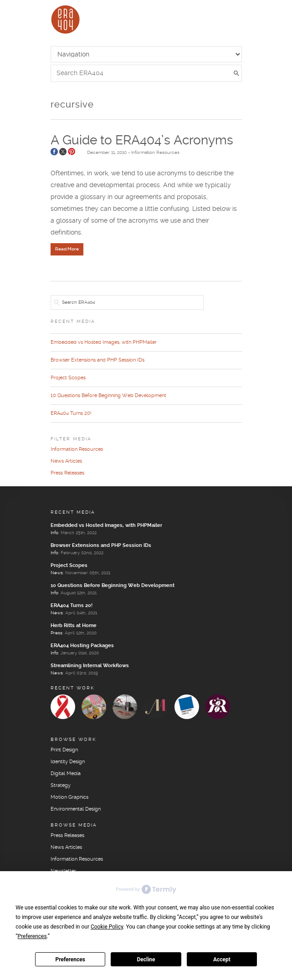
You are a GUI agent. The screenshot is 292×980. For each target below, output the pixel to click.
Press (56, 633)
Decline (146, 960)
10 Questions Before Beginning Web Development (108, 396)
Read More (67, 249)
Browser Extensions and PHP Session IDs (97, 360)
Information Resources (155, 153)
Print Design (64, 750)
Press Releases (67, 473)
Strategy (61, 786)
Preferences (70, 960)
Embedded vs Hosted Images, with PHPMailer (104, 342)
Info (54, 533)
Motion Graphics (69, 797)
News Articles (66, 461)
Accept (222, 960)
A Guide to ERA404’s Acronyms (142, 141)
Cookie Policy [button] (107, 927)
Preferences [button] (32, 936)
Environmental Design (76, 809)
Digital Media (66, 774)
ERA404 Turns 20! (71, 413)
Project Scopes (68, 378)
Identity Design (68, 762)
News (57, 573)
